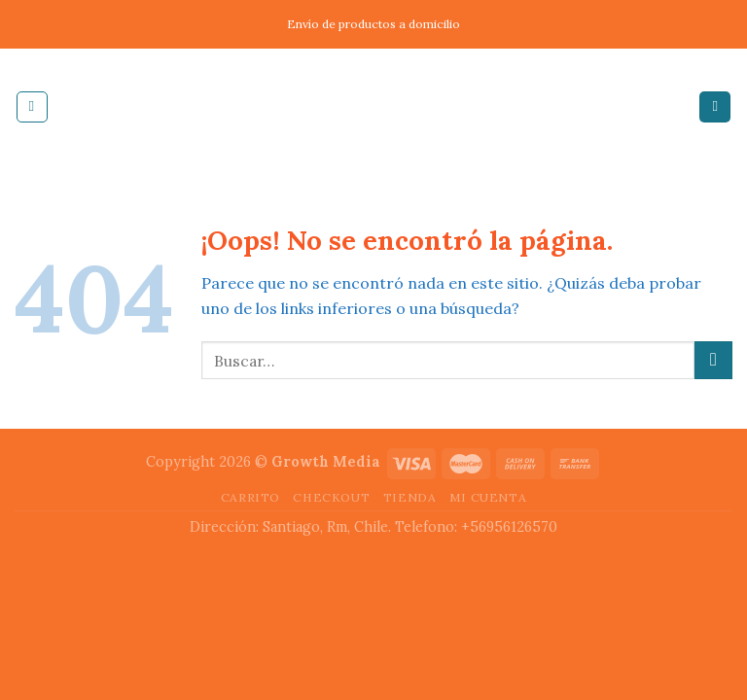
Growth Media (326, 462)
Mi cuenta (488, 497)
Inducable (373, 107)
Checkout (331, 497)
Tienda (410, 497)
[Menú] (32, 107)
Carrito (250, 497)
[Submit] (713, 360)
